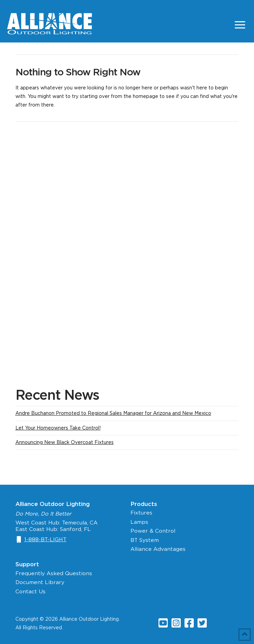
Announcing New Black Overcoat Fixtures (65, 442)
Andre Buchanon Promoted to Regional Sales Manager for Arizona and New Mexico (113, 413)
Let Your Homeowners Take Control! (58, 428)
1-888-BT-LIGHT (45, 539)
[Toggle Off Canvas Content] (240, 25)
